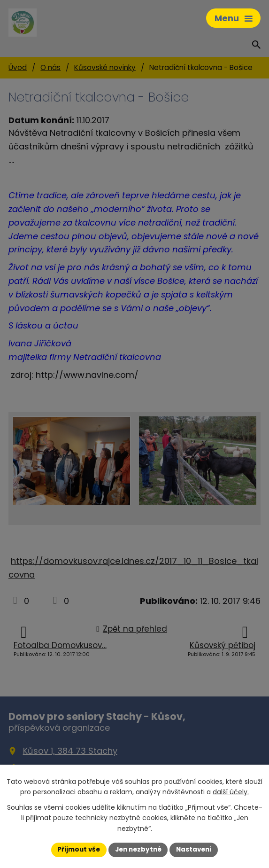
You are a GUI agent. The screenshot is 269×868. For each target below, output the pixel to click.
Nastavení (197, 849)
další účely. (231, 791)
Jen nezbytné (138, 849)
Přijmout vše (76, 849)
